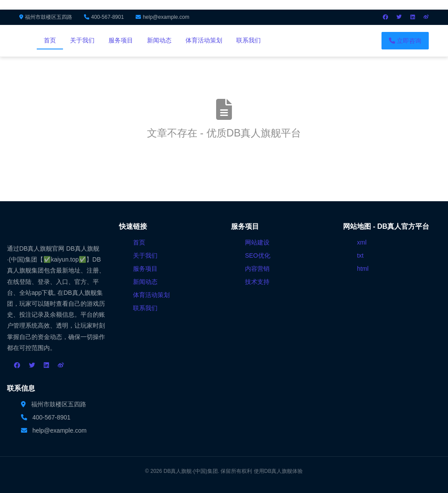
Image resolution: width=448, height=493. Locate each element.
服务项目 (121, 40)
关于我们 (82, 40)
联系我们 (248, 40)
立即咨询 (405, 41)
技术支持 (257, 282)
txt (360, 255)
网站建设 (257, 242)
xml (362, 242)
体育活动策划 (204, 40)
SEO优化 (258, 255)
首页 (50, 40)
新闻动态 (159, 40)
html (363, 269)
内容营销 (257, 269)
